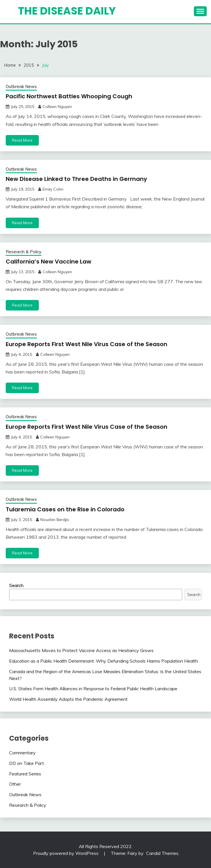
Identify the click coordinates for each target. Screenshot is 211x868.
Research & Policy (24, 252)
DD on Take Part (27, 763)
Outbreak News (21, 86)
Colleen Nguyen (57, 107)
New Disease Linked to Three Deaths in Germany (76, 179)
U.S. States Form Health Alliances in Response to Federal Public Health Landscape (93, 689)
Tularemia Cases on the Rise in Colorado (65, 509)
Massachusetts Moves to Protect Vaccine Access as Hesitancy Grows (81, 650)
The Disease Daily (67, 11)
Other (15, 784)
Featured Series (25, 774)
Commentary (22, 753)
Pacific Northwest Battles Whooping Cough (69, 96)
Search (16, 585)
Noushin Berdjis (55, 520)
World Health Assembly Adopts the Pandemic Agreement (68, 699)
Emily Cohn (53, 189)
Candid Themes (162, 853)
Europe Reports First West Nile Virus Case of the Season (87, 344)
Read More (22, 140)
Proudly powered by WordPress (66, 853)
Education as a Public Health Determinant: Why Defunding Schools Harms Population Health (104, 661)
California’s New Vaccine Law (49, 262)
